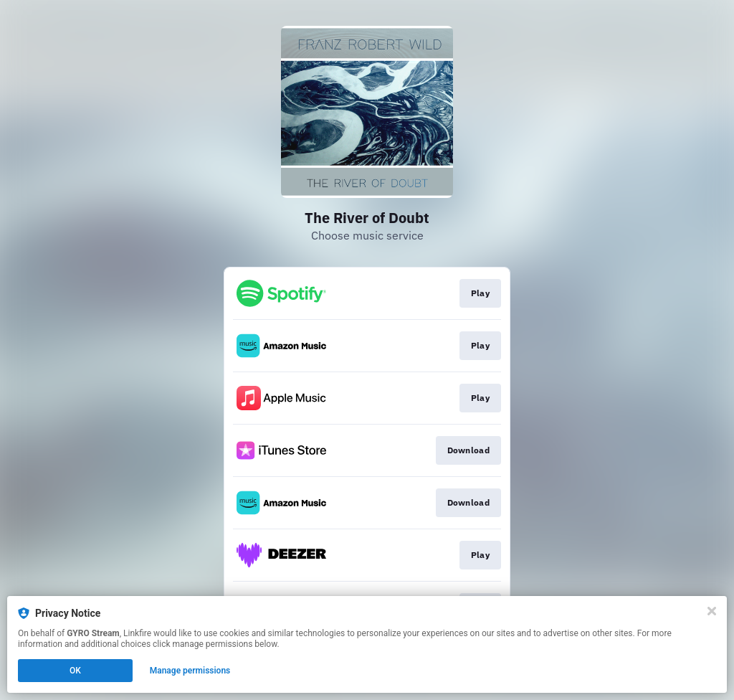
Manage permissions (190, 671)
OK (75, 671)
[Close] (712, 611)
